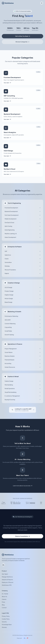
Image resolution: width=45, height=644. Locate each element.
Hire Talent (5, 574)
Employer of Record (7, 582)
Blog (3, 605)
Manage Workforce (7, 577)
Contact (4, 608)
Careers (4, 599)
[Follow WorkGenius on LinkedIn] (3, 565)
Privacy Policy (6, 616)
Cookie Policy (6, 619)
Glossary (4, 627)
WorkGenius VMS (7, 585)
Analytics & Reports (7, 580)
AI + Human (5, 594)
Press (3, 602)
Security (4, 622)
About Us (4, 596)
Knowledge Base (7, 624)
